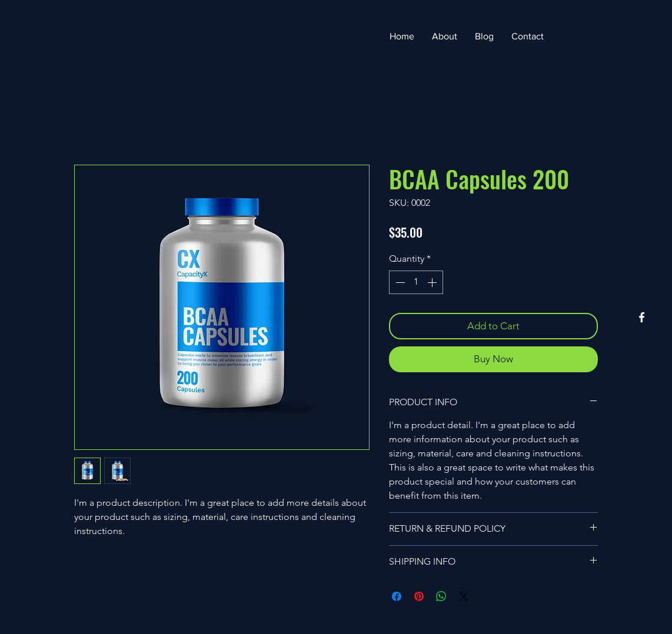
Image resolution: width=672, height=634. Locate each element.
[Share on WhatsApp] (441, 596)
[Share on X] (464, 596)
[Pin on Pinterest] (419, 596)
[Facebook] (642, 317)
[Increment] (433, 282)
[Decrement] (399, 282)
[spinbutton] (416, 282)
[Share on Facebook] (397, 596)
